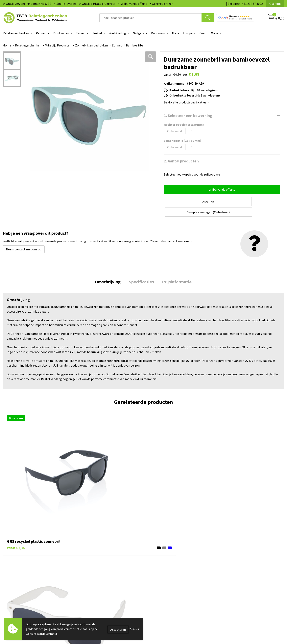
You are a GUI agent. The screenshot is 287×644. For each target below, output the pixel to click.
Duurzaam (158, 33)
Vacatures (225, 553)
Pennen (41, 33)
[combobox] (151, 18)
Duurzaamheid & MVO (93, 589)
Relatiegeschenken (16, 33)
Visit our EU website (232, 589)
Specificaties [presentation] (141, 271)
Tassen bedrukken (161, 553)
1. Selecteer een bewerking (188, 115)
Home (7, 45)
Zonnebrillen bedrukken (92, 45)
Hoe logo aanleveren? (93, 577)
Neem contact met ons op (24, 238)
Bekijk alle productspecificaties (186, 102)
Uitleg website (88, 559)
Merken (153, 589)
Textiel (97, 33)
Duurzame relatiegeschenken (168, 559)
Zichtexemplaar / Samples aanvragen (104, 583)
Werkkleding (117, 33)
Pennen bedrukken (161, 547)
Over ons (275, 4)
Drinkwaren (61, 33)
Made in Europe (182, 33)
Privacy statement (231, 571)
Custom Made (209, 33)
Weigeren (134, 629)
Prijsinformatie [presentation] (175, 271)
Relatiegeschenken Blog (235, 559)
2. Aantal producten (181, 161)
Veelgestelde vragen (92, 547)
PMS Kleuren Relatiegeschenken (101, 571)
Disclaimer (225, 577)
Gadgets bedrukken (161, 565)
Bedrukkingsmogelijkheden (97, 565)
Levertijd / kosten (90, 553)
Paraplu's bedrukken (162, 583)
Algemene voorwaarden (234, 583)
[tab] (110, 271)
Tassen (81, 33)
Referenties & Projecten (235, 565)
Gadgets (139, 33)
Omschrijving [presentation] (110, 271)
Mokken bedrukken (161, 571)
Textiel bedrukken (161, 577)
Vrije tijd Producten (58, 45)
